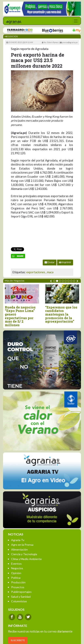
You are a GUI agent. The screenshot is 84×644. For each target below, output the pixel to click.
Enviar (50, 262)
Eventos (16, 564)
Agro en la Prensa (22, 545)
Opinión (16, 573)
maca (50, 272)
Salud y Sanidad (21, 597)
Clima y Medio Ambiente (26, 559)
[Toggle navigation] (76, 21)
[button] (54, 281)
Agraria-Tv (18, 540)
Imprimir (65, 262)
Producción (18, 582)
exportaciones (36, 272)
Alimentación (19, 549)
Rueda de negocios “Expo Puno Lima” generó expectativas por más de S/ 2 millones (20, 316)
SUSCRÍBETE (18, 640)
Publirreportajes (21, 592)
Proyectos (18, 587)
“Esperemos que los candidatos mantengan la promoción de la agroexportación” (61, 314)
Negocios (17, 568)
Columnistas (19, 601)
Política (16, 578)
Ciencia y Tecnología (24, 554)
